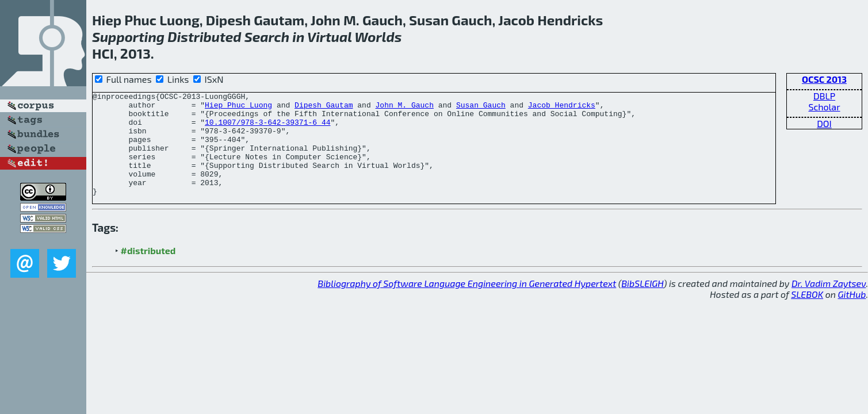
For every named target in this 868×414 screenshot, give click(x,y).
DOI (824, 123)
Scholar (824, 107)
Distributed (204, 37)
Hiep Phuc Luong (238, 108)
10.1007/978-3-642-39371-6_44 (267, 129)
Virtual (330, 37)
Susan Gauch (481, 108)
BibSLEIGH (642, 304)
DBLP (824, 96)
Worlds (378, 37)
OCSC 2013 (824, 79)
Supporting (128, 37)
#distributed (148, 271)
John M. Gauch (404, 108)
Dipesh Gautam (324, 108)
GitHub (852, 315)
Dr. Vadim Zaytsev (829, 304)
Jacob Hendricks (562, 108)
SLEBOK (807, 315)
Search (267, 37)
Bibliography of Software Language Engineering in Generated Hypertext (467, 304)
